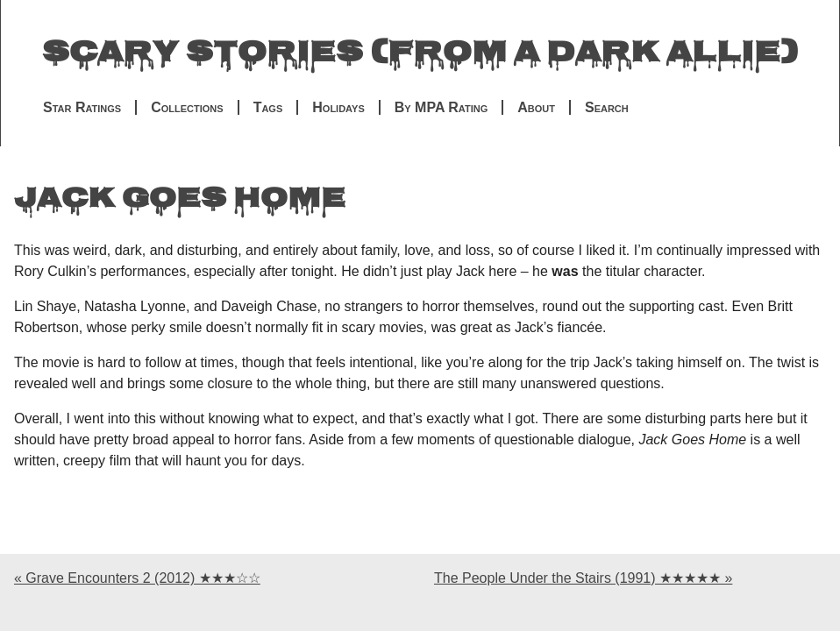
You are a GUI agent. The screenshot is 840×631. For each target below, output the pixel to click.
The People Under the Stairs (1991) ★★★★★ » (583, 578)
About (536, 107)
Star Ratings (82, 107)
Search (607, 107)
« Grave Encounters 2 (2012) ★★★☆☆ (137, 578)
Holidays (338, 107)
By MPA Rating (441, 107)
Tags (268, 107)
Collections (187, 107)
